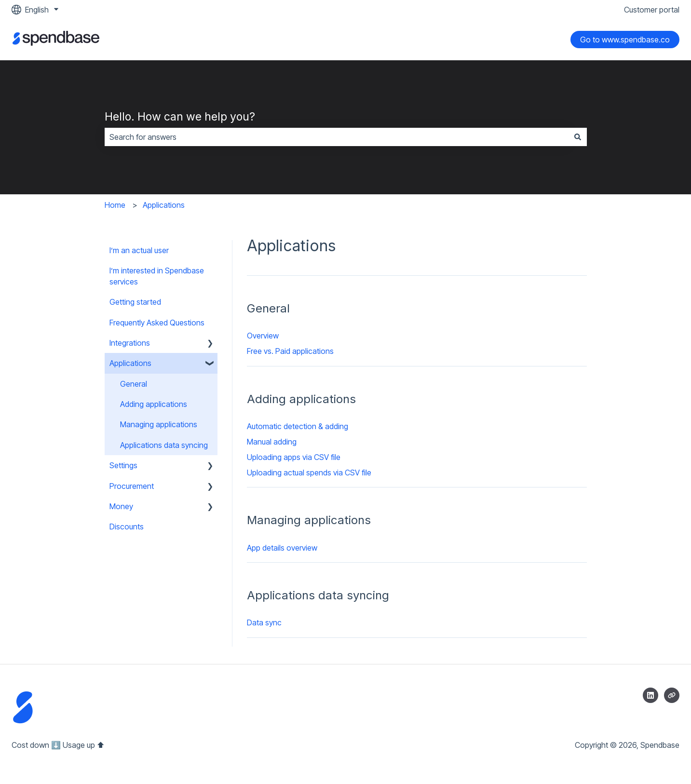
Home (115, 205)
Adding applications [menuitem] (154, 404)
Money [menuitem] (121, 506)
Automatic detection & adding (298, 426)
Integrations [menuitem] (130, 343)
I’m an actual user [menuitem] (139, 250)
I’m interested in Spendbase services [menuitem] (157, 276)
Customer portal (652, 10)
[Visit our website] (672, 695)
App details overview (282, 548)
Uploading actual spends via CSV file (309, 473)
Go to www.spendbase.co (625, 40)
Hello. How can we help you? (180, 117)
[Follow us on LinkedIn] (650, 695)
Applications (164, 205)
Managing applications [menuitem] (159, 424)
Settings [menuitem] (123, 465)
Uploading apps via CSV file (294, 457)
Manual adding (272, 442)
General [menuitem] (134, 384)
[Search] (578, 137)
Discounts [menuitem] (127, 527)
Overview (263, 336)
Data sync (264, 622)
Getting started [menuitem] (135, 302)
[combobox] (337, 137)
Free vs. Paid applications (290, 351)
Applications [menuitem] (130, 363)
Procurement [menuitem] (132, 486)
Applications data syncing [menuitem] (164, 445)
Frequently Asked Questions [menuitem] (157, 323)
